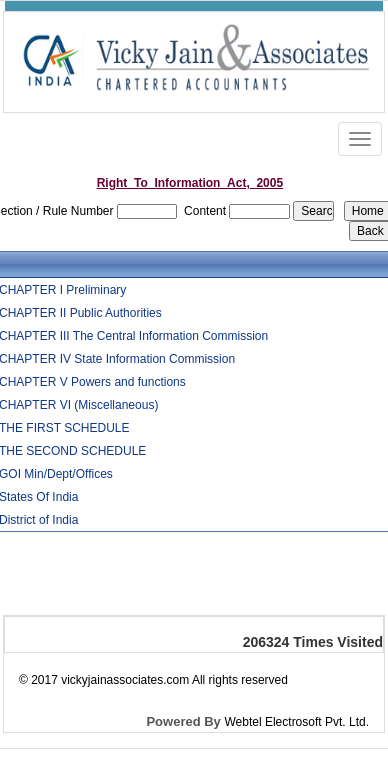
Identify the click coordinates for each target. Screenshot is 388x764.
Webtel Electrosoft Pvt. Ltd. (296, 722)
